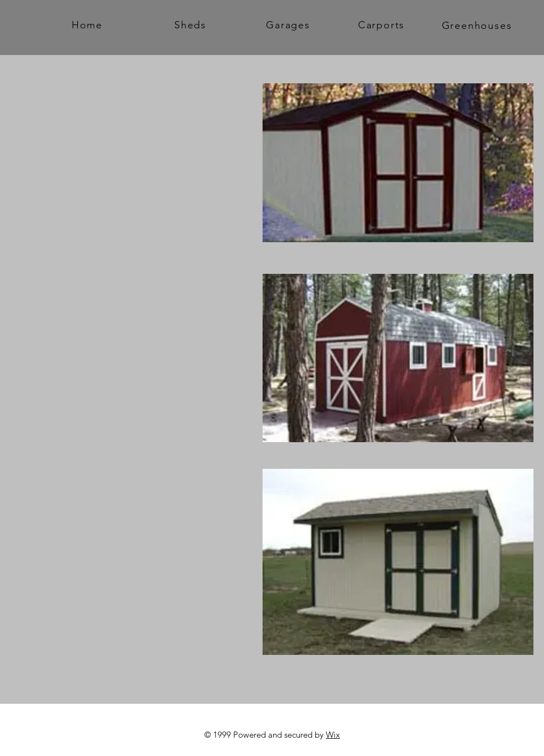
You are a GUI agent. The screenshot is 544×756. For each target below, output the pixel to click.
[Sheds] (192, 25)
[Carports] (382, 25)
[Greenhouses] (478, 25)
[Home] (88, 25)
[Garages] (289, 25)
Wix (333, 735)
